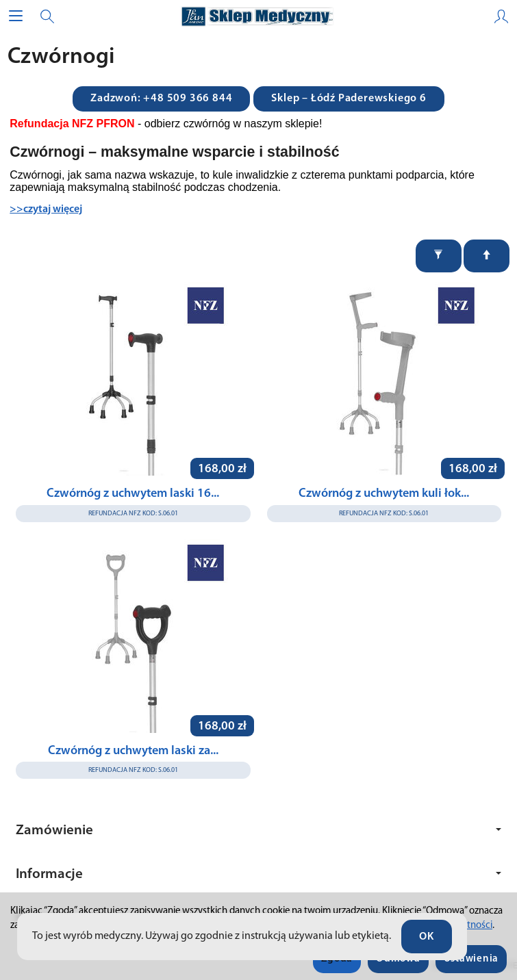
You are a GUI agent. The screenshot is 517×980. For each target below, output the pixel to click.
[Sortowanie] (487, 256)
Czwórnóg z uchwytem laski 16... (133, 494)
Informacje (258, 874)
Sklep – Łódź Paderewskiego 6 (349, 99)
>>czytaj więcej (46, 209)
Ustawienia (471, 959)
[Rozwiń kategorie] (16, 16)
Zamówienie (258, 830)
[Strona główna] (258, 16)
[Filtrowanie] (439, 256)
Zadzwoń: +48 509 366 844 (161, 99)
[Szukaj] (47, 16)
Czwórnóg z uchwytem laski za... (133, 751)
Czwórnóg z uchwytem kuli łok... (384, 494)
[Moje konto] (501, 16)
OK (427, 937)
